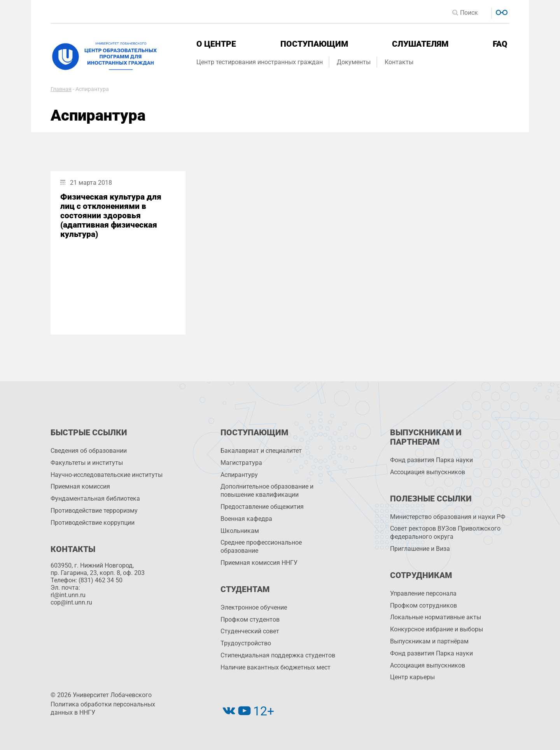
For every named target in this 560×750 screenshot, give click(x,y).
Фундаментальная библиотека (95, 499)
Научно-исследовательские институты (107, 475)
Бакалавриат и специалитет (261, 451)
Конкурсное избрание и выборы (437, 629)
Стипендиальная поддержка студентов (278, 655)
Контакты (399, 62)
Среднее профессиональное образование (261, 547)
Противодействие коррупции (93, 523)
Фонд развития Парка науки (431, 460)
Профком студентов (250, 619)
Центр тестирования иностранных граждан (260, 62)
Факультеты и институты (87, 463)
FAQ (500, 44)
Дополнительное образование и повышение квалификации (267, 491)
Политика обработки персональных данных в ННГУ (103, 708)
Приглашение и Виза (420, 549)
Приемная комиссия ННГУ (259, 563)
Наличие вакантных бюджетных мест (276, 667)
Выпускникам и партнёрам (429, 641)
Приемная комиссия (80, 486)
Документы (354, 62)
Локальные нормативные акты (436, 617)
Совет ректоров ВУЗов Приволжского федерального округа (445, 533)
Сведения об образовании (89, 451)
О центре (216, 44)
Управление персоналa (423, 593)
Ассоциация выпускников (428, 472)
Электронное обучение (254, 607)
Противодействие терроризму (94, 511)
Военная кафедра (246, 519)
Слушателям (420, 44)
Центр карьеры (412, 677)
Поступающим (314, 44)
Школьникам (240, 531)
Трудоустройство (246, 643)
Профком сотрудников (423, 605)
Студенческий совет (250, 631)
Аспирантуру (239, 475)
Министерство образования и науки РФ (448, 517)
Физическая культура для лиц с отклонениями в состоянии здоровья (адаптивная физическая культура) (111, 216)
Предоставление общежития (262, 507)
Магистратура (241, 463)
